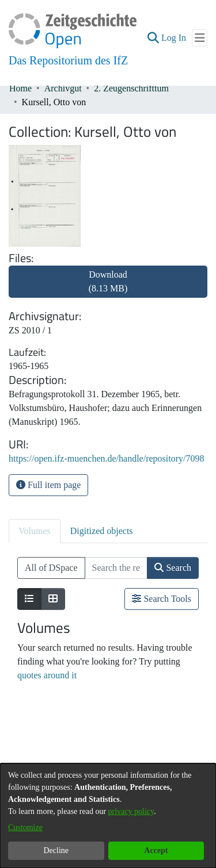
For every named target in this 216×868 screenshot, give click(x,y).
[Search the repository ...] (116, 568)
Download (108, 281)
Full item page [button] (48, 485)
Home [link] (20, 88)
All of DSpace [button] (51, 568)
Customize (25, 827)
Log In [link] (174, 38)
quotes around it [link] (47, 675)
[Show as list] (29, 599)
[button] (153, 38)
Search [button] (173, 568)
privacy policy (131, 811)
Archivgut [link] (63, 88)
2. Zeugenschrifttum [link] (131, 88)
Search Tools (162, 599)
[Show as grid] (53, 599)
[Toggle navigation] (200, 38)
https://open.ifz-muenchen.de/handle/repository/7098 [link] (106, 458)
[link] (108, 288)
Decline (56, 850)
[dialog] (108, 816)
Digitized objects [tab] (102, 531)
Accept (156, 850)
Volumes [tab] (35, 531)
